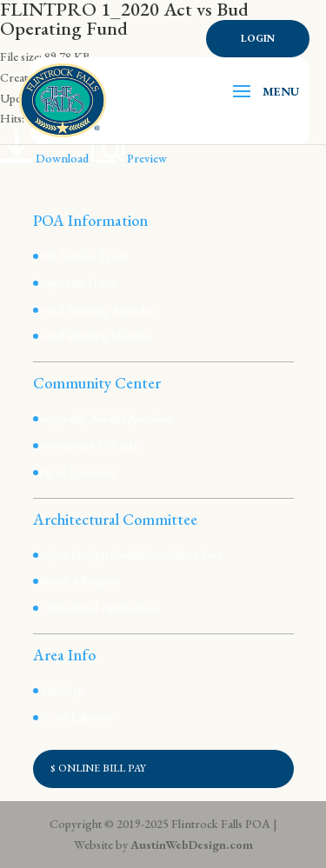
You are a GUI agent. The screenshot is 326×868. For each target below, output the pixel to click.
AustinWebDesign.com (192, 845)
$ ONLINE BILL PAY (98, 768)
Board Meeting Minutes (92, 335)
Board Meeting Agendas (94, 309)
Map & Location (74, 472)
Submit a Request (77, 580)
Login (258, 38)
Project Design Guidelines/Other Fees (128, 554)
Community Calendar (88, 445)
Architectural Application (96, 607)
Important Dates (74, 282)
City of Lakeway (73, 717)
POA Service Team (80, 255)
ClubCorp (59, 690)
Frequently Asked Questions (103, 418)
